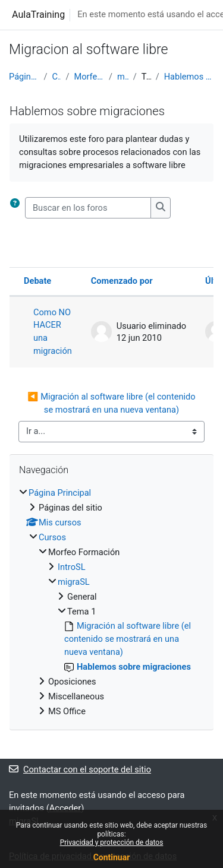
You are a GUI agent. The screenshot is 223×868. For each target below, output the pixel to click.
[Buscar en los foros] (88, 208)
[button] (17, 208)
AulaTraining (38, 15)
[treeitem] (111, 603)
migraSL (123, 77)
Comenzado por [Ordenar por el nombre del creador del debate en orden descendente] (122, 281)
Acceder (65, 808)
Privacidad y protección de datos (112, 842)
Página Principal (24, 77)
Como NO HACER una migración (53, 332)
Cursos (57, 77)
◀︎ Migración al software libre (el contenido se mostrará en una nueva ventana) (112, 403)
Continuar (112, 857)
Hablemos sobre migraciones (189, 77)
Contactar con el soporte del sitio (80, 769)
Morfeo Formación (89, 77)
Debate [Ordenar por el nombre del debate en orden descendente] (37, 281)
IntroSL (72, 567)
